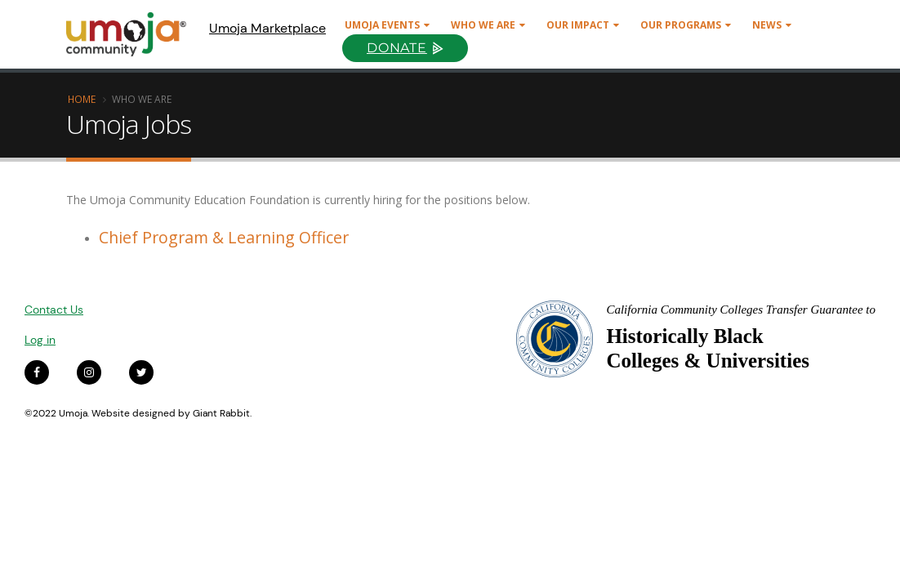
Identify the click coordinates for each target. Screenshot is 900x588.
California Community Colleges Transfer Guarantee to (741, 310)
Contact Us (54, 310)
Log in (40, 340)
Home (82, 99)
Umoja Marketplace (267, 28)
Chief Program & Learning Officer (224, 237)
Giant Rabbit (221, 413)
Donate (397, 48)
